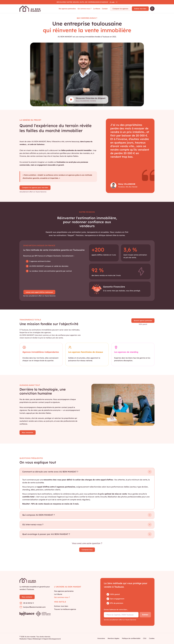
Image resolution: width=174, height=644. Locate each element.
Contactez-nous (87, 550)
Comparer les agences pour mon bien (35, 188)
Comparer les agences (120, 9)
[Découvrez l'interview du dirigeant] (87, 100)
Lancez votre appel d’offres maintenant (39, 292)
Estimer (145, 615)
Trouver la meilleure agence (65, 609)
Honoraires (101, 638)
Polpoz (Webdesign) (34, 639)
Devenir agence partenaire (143, 321)
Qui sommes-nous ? (85, 9)
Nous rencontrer (28, 433)
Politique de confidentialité (131, 638)
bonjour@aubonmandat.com (33, 607)
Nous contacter (27, 597)
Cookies (152, 638)
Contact (105, 9)
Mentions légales (113, 638)
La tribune (97, 9)
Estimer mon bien (140, 9)
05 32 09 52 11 (27, 603)
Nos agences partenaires (67, 9)
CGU (145, 638)
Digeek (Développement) (52, 639)
